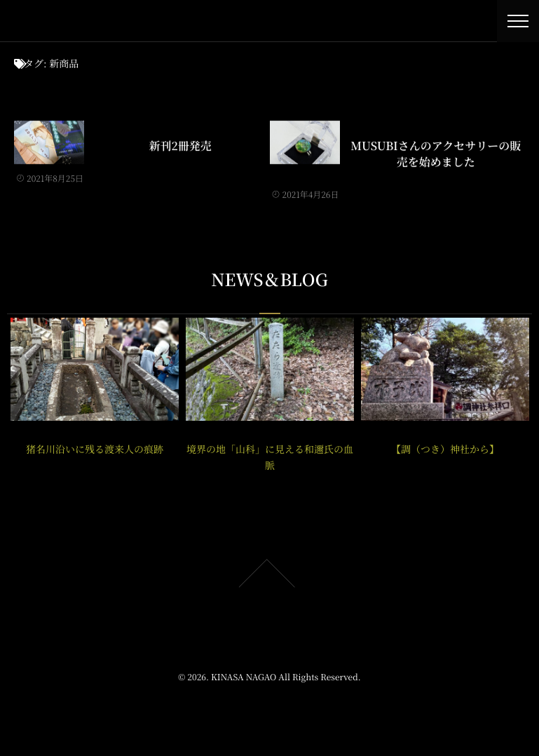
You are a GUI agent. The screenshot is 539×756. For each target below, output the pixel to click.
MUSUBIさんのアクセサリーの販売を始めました (436, 153)
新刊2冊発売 (180, 145)
